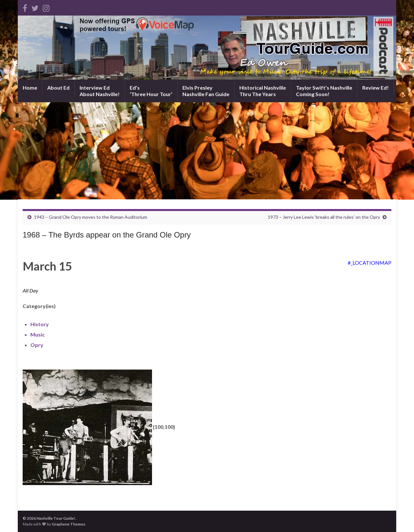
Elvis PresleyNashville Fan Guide (206, 91)
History (40, 324)
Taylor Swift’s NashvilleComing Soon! (324, 91)
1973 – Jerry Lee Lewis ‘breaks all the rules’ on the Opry (324, 217)
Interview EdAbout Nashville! (100, 91)
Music (38, 334)
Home (30, 88)
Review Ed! (376, 88)
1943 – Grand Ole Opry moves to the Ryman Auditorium (91, 217)
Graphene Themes (68, 524)
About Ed (58, 88)
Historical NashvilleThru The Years (263, 91)
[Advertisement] (207, 151)
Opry (37, 345)
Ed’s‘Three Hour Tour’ (151, 91)
